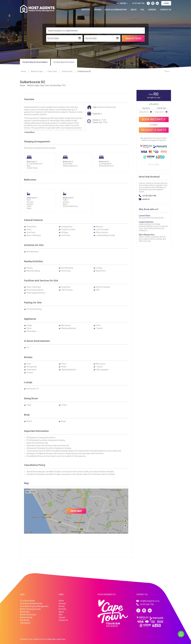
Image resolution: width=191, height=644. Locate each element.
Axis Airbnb (25, 620)
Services (86, 10)
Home (23, 71)
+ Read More (29, 132)
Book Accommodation (116, 10)
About (134, 10)
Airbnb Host (25, 612)
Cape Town (52, 71)
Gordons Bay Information (64, 62)
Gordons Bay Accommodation (35, 62)
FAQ (142, 10)
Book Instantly (154, 119)
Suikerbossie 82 (84, 71)
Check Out (161, 108)
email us (146, 199)
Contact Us (166, 10)
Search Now (133, 38)
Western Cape (37, 71)
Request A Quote (154, 130)
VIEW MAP (76, 511)
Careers (152, 10)
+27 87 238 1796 (149, 196)
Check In (146, 108)
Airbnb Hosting (26, 617)
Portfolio (62, 609)
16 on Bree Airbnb (27, 601)
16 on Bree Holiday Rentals (31, 603)
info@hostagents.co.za (150, 601)
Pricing (98, 10)
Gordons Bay (67, 71)
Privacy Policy (40, 639)
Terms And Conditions (56, 639)
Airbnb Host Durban (28, 615)
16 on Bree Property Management (34, 606)
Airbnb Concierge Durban (30, 609)
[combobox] (95, 31)
